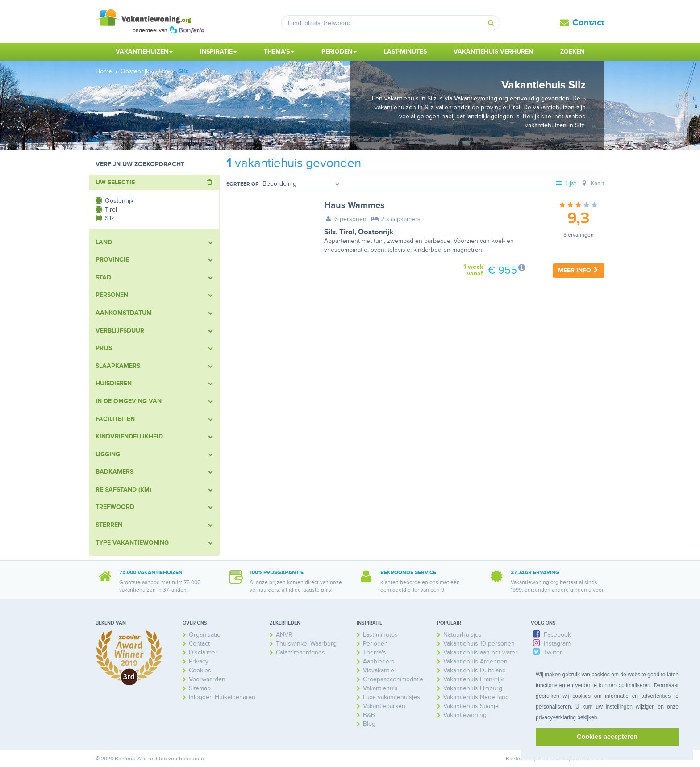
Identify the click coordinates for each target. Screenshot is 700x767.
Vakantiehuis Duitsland (475, 670)
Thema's (375, 652)
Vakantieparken (384, 706)
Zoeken (572, 52)
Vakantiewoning (465, 715)
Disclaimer (203, 652)
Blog (369, 724)
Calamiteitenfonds (300, 652)
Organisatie (205, 635)
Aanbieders (379, 661)
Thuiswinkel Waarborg (306, 644)
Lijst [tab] (566, 183)
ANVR (284, 635)
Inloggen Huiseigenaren (222, 697)
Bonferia (516, 759)
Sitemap (200, 688)
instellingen (619, 707)
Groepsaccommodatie (393, 679)
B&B (369, 715)
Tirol (347, 232)
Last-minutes (405, 52)
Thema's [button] (279, 52)
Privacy (199, 661)
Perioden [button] (339, 52)
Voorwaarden (207, 679)
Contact (588, 23)
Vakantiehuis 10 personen (479, 644)
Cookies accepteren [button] (607, 737)
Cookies (200, 670)
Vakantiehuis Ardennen (475, 661)
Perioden (375, 644)
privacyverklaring (556, 717)
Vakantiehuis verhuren (493, 52)
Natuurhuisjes (462, 635)
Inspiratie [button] (219, 52)
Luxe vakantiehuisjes (392, 697)
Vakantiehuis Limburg (473, 688)
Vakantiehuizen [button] (144, 52)
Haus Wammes (354, 205)
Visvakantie (379, 670)
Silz (330, 232)
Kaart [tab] (592, 183)
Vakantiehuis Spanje (471, 706)
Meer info (579, 270)
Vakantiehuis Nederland (476, 697)
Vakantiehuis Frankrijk (473, 679)
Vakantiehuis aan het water (480, 652)
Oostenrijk (376, 232)
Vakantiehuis (380, 688)
